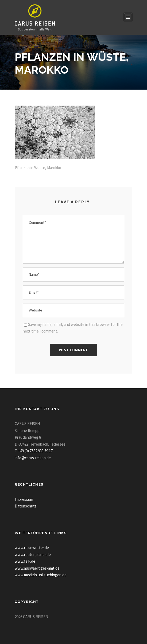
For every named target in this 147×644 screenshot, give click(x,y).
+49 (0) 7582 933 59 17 (35, 451)
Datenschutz (26, 506)
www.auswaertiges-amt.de (37, 568)
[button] (10, 634)
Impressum (24, 499)
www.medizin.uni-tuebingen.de (41, 575)
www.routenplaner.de (33, 555)
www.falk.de (25, 561)
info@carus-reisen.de (33, 458)
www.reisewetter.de (32, 548)
